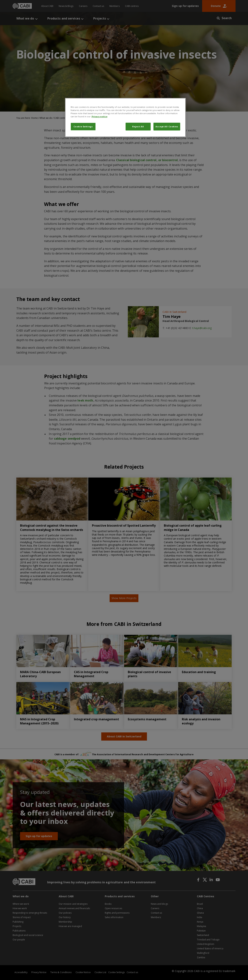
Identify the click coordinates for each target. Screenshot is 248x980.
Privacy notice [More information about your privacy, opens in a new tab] (99, 116)
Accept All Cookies (167, 126)
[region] (125, 117)
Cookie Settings (83, 126)
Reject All (138, 126)
